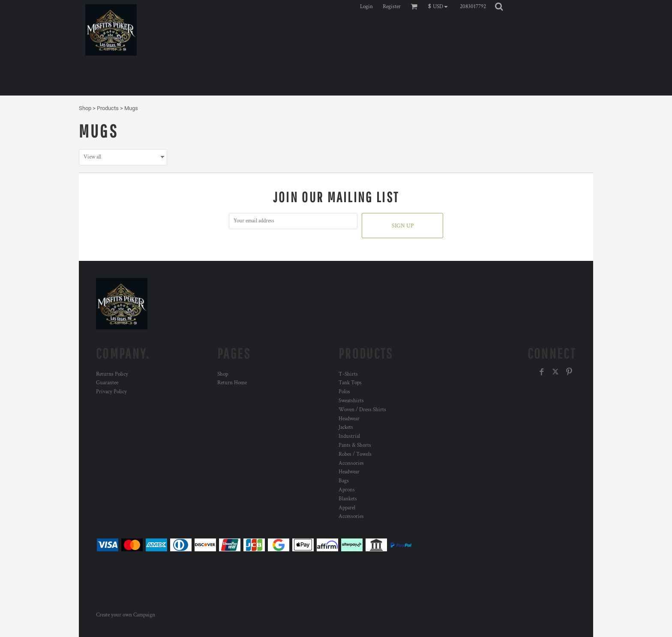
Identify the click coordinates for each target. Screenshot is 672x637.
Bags (344, 481)
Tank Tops (350, 383)
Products (108, 108)
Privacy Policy (111, 392)
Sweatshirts (351, 401)
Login (366, 7)
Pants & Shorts (355, 445)
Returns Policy (112, 374)
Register (392, 7)
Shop (85, 108)
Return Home (232, 383)
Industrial (349, 436)
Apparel (347, 508)
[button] (440, 6)
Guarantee (107, 383)
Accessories (351, 463)
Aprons (347, 490)
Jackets (346, 427)
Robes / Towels (355, 454)
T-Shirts (348, 374)
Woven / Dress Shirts (362, 410)
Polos (344, 392)
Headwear (349, 419)
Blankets (348, 499)
